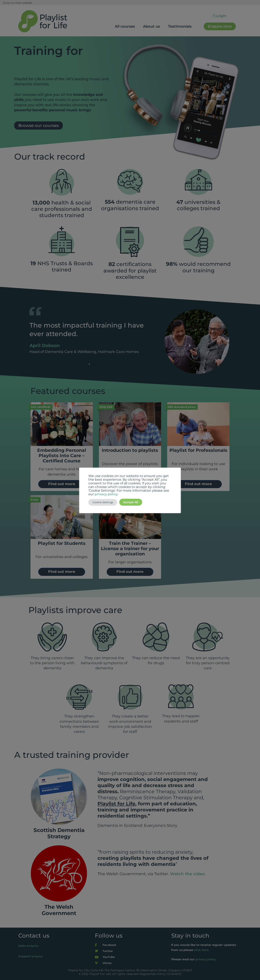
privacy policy (106, 494)
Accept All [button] (131, 502)
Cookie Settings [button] (103, 502)
